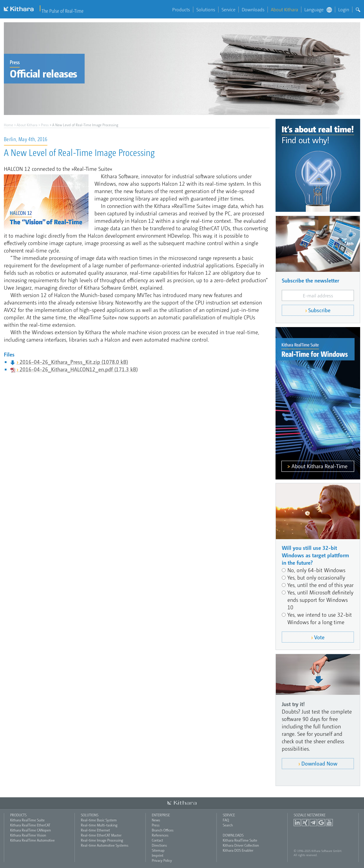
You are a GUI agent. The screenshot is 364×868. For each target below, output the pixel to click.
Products (181, 10)
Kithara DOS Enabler (238, 850)
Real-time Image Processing (102, 840)
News (156, 820)
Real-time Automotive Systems (105, 845)
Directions (159, 845)
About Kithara (284, 10)
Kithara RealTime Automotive (32, 840)
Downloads (253, 10)
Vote (319, 637)
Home (8, 125)
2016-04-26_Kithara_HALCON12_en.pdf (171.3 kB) (79, 369)
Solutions (206, 10)
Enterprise (161, 815)
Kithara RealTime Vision (28, 835)
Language (318, 10)
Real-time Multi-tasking (99, 825)
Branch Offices (163, 830)
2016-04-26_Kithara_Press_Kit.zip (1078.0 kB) (74, 362)
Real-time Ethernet (95, 830)
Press (45, 125)
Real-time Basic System (99, 820)
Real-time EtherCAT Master (101, 835)
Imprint (158, 855)
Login (344, 10)
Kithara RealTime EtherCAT (30, 825)
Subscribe (319, 310)
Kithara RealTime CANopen (30, 830)
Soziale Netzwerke (310, 815)
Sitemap (158, 850)
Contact (157, 840)
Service (228, 10)
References (160, 835)
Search (228, 825)
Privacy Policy (162, 860)
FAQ (226, 820)
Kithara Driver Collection (241, 845)
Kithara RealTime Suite (27, 820)
